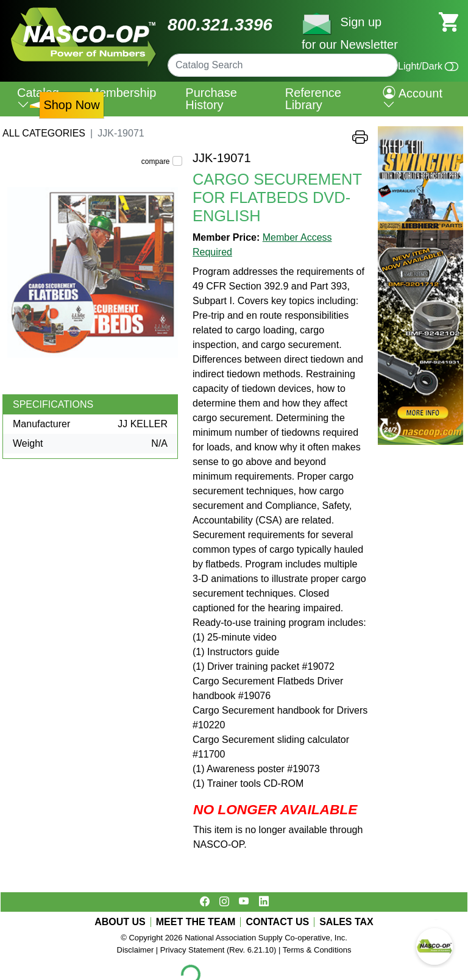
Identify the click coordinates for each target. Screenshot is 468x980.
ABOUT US (120, 922)
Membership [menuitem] (122, 93)
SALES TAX (346, 922)
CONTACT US (277, 922)
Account (413, 99)
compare (156, 162)
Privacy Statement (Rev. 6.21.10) (218, 950)
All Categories (44, 133)
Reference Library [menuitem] (313, 99)
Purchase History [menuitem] (211, 99)
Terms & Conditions (317, 950)
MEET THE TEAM (196, 922)
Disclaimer (136, 950)
